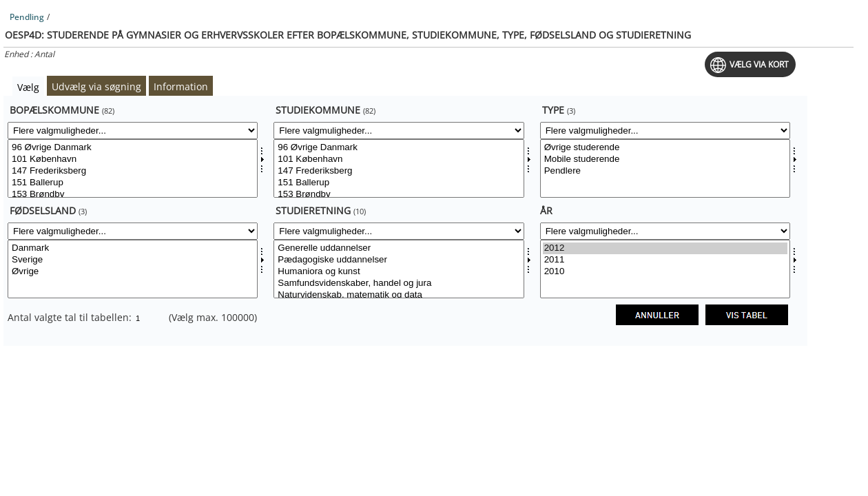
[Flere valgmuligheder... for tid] (665, 231)
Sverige (133, 260)
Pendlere (665, 171)
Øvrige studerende (665, 148)
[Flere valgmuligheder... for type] (665, 131)
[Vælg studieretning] (399, 269)
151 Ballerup (133, 183)
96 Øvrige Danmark (133, 148)
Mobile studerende (665, 159)
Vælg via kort (759, 64)
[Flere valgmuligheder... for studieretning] (399, 231)
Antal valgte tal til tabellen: (71, 317)
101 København (133, 159)
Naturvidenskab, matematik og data (399, 295)
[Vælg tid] (665, 269)
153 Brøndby (133, 195)
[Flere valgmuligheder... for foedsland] (133, 231)
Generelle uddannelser (399, 248)
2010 (665, 272)
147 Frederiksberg (133, 171)
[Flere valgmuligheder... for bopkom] (133, 131)
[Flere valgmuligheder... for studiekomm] (399, 131)
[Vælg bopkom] (133, 168)
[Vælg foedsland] (133, 269)
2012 (665, 248)
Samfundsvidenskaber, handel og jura (399, 283)
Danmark (133, 248)
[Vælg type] (665, 168)
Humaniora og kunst (399, 272)
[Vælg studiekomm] (399, 168)
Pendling (27, 17)
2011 (665, 260)
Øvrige (133, 272)
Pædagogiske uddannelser (399, 260)
